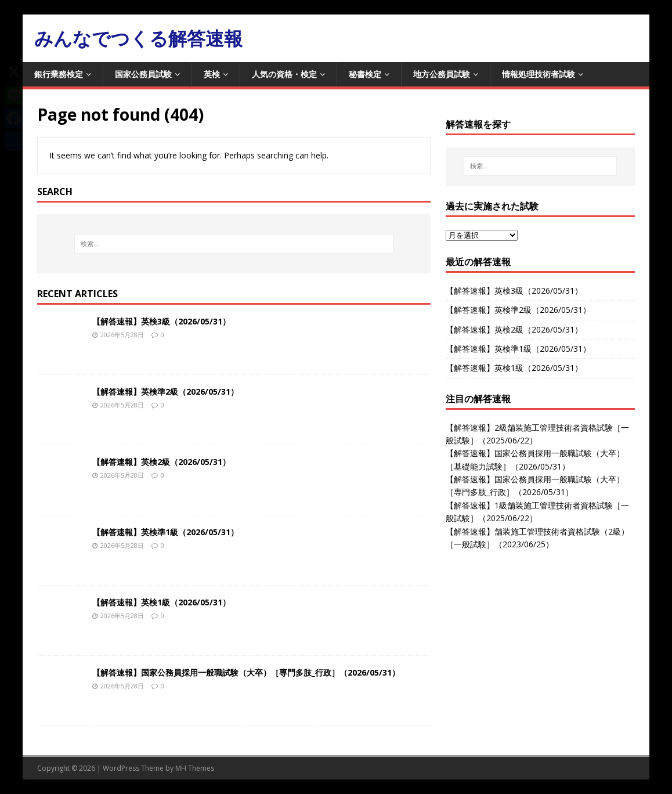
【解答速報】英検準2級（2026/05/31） (165, 391)
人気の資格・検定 (284, 74)
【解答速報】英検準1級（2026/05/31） (165, 532)
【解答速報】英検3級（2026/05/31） (161, 321)
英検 (212, 74)
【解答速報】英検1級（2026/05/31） (161, 602)
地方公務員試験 (442, 74)
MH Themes (195, 768)
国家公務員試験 (143, 74)
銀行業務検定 (59, 74)
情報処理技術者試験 (539, 74)
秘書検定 (365, 74)
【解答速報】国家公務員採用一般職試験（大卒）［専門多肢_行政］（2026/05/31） (246, 672)
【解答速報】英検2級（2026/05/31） (161, 462)
